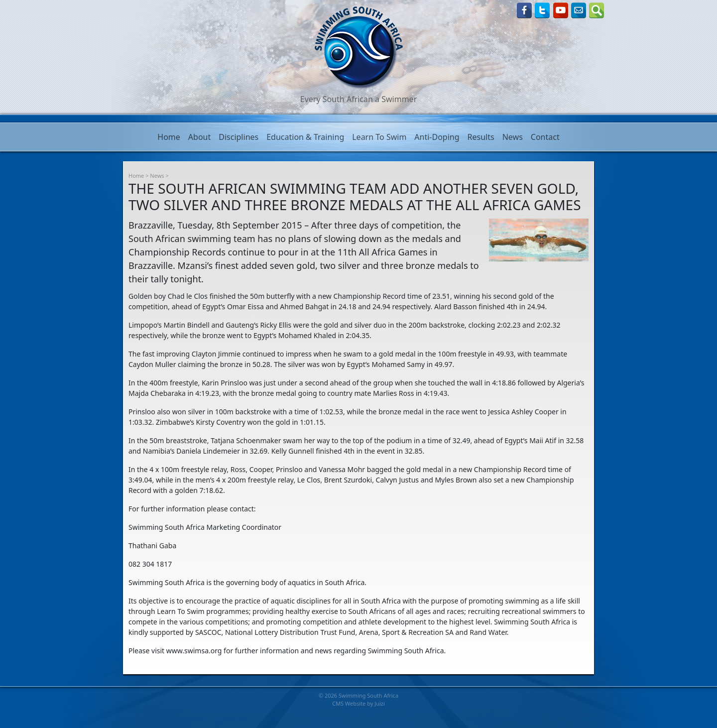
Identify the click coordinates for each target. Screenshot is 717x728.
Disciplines (239, 137)
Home (169, 137)
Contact (545, 137)
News (513, 137)
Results (481, 137)
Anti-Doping (437, 137)
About (199, 137)
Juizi (380, 703)
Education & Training (305, 137)
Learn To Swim (379, 137)
